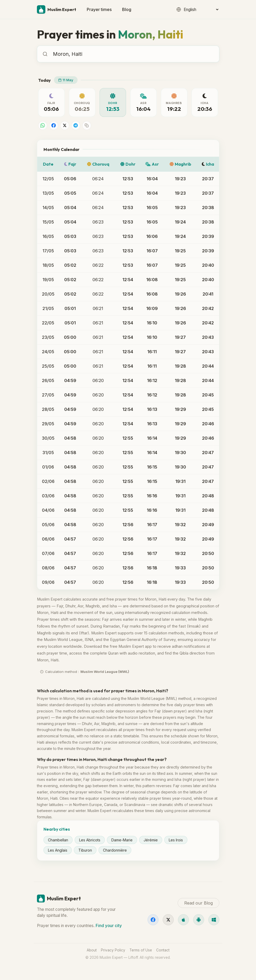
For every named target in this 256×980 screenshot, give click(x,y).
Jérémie (151, 840)
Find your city (109, 926)
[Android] (199, 920)
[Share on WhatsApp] (43, 126)
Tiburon (85, 850)
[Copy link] (87, 126)
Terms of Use (141, 950)
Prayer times (99, 9)
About (92, 950)
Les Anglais (58, 850)
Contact (163, 950)
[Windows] (214, 920)
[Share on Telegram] (76, 126)
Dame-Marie (122, 840)
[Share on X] (65, 126)
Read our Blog (198, 903)
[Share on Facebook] (54, 126)
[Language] (201, 10)
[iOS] (183, 920)
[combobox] (133, 54)
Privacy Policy (113, 950)
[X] (168, 920)
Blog (127, 9)
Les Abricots (90, 840)
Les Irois (176, 840)
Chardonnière (115, 850)
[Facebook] (153, 920)
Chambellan (58, 840)
